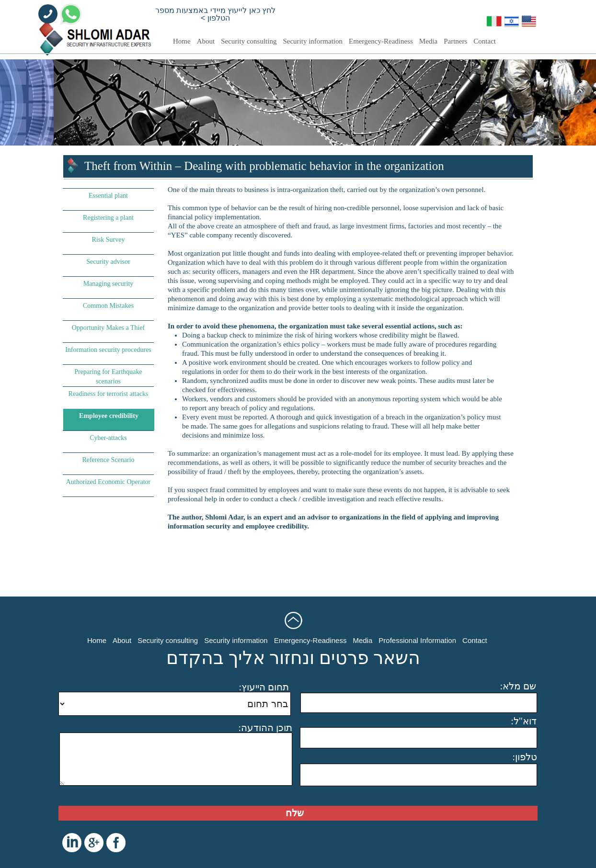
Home (182, 41)
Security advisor (108, 262)
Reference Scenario (108, 460)
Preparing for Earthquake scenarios (108, 377)
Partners (455, 41)
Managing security (109, 284)
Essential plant (108, 196)
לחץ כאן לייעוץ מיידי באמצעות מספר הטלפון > (215, 14)
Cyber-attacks (108, 438)
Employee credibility (109, 416)
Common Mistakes (108, 306)
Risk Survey (109, 240)
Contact (485, 41)
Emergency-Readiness (381, 41)
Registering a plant (108, 218)
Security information (313, 41)
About (206, 41)
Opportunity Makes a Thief (109, 328)
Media (428, 41)
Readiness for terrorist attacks (109, 394)
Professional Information (417, 640)
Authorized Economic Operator (109, 482)
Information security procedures (108, 350)
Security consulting (249, 41)
